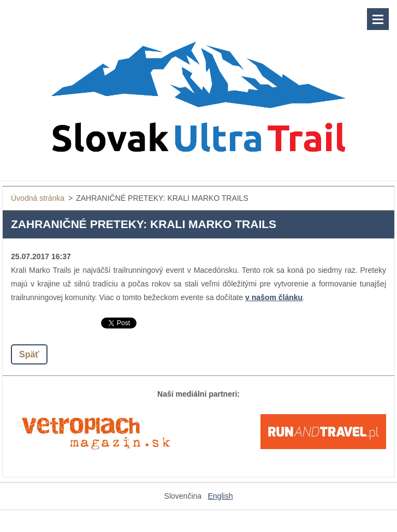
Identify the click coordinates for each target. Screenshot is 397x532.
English (221, 496)
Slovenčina (183, 496)
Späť (29, 354)
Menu (378, 19)
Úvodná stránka (38, 198)
